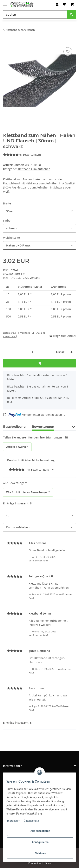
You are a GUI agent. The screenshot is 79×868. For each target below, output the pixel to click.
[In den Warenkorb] (6, 42)
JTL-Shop (46, 863)
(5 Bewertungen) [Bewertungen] (22, 155)
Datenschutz (31, 821)
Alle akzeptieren (40, 831)
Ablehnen (40, 853)
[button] (57, 4)
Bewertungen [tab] (43, 427)
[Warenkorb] (72, 4)
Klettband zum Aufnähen (34, 169)
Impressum (13, 821)
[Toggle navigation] (5, 2)
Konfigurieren (40, 842)
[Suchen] (35, 14)
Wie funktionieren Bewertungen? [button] (28, 492)
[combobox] (39, 211)
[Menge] (33, 352)
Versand (35, 278)
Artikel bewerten (17, 447)
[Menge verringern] (8, 352)
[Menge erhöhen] (71, 352)
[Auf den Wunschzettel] (68, 52)
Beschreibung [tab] (14, 427)
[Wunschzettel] (64, 4)
